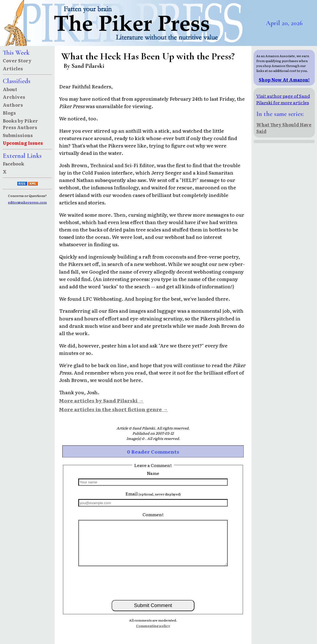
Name (153, 473)
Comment (153, 514)
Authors (13, 105)
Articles (13, 68)
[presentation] (153, 583)
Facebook (14, 164)
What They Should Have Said (284, 128)
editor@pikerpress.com (27, 202)
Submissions (18, 135)
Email (153, 494)
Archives (14, 97)
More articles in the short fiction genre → (114, 409)
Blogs (9, 113)
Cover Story (17, 60)
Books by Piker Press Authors (20, 124)
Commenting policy (153, 626)
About (10, 89)
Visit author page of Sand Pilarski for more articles (283, 99)
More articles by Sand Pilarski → (101, 400)
